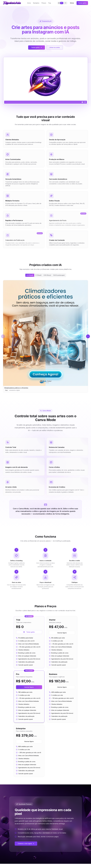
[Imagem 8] (61, 303)
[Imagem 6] (59, 303)
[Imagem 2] (54, 303)
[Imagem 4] (56, 303)
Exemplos (36, 3)
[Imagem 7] (60, 303)
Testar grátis (82, 3)
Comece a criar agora (26, 772)
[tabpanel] (45, 296)
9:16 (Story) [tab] (47, 275)
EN (65, 3)
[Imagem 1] (52, 303)
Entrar (72, 3)
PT (62, 3)
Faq (50, 3)
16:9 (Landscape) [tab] (59, 275)
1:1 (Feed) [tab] (38, 275)
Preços (44, 3)
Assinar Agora (62, 554)
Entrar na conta (55, 47)
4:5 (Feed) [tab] (30, 275)
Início (29, 3)
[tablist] (46, 275)
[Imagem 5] (58, 303)
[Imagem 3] (55, 303)
